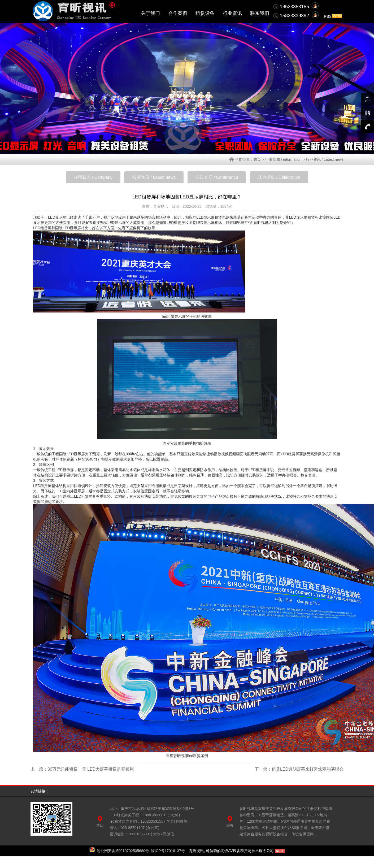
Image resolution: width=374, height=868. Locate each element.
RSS (333, 16)
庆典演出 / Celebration (279, 177)
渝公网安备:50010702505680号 (123, 851)
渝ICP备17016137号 (168, 851)
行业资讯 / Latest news (325, 159)
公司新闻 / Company (93, 177)
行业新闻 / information (283, 159)
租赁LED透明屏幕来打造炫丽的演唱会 (308, 769)
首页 (257, 159)
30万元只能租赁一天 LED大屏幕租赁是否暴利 (91, 769)
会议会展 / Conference (217, 177)
